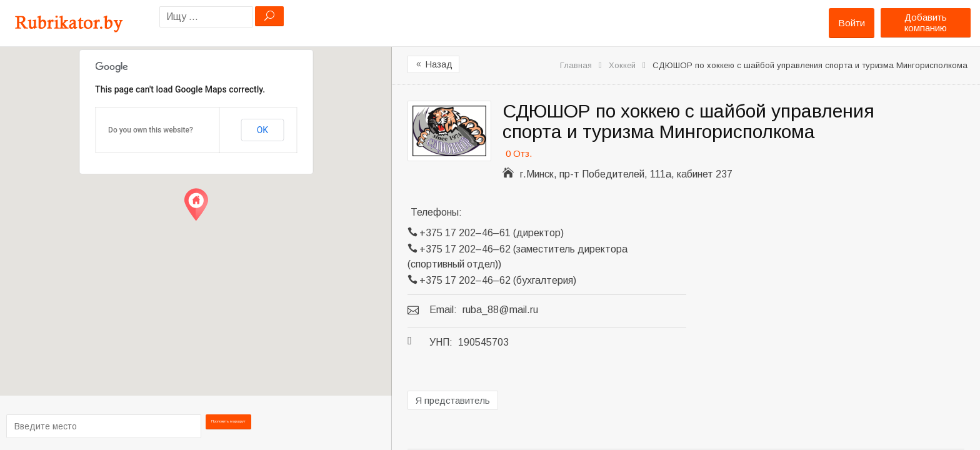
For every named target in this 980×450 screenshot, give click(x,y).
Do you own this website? (151, 130)
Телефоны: (436, 212)
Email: (443, 310)
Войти (852, 23)
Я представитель (453, 400)
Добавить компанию (926, 22)
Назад (433, 64)
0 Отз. (519, 153)
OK (262, 130)
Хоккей (622, 65)
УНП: (441, 342)
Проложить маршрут (229, 425)
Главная (576, 65)
